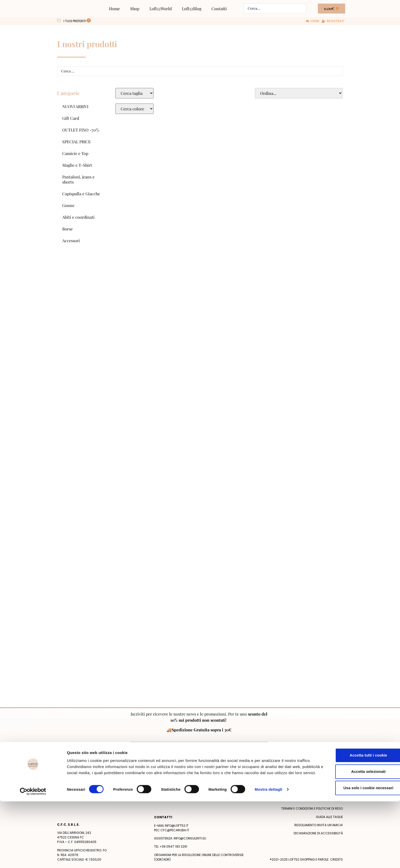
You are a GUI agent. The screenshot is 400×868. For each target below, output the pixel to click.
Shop (135, 9)
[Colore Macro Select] (134, 109)
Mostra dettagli (268, 858)
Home (114, 9)
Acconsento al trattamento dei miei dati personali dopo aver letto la (198, 758)
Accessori (71, 241)
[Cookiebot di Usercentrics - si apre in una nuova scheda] (33, 858)
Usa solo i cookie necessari (357, 850)
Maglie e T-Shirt (77, 165)
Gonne (68, 205)
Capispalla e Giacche (81, 194)
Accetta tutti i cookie (358, 818)
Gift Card (71, 118)
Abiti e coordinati (78, 217)
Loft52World (161, 9)
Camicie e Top (75, 153)
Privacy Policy (252, 758)
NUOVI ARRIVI (75, 106)
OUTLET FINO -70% (81, 130)
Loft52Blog (192, 9)
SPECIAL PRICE (77, 142)
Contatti (219, 9)
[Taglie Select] (134, 93)
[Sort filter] (299, 93)
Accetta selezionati (357, 834)
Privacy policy (331, 800)
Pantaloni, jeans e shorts (78, 179)
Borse (67, 229)
